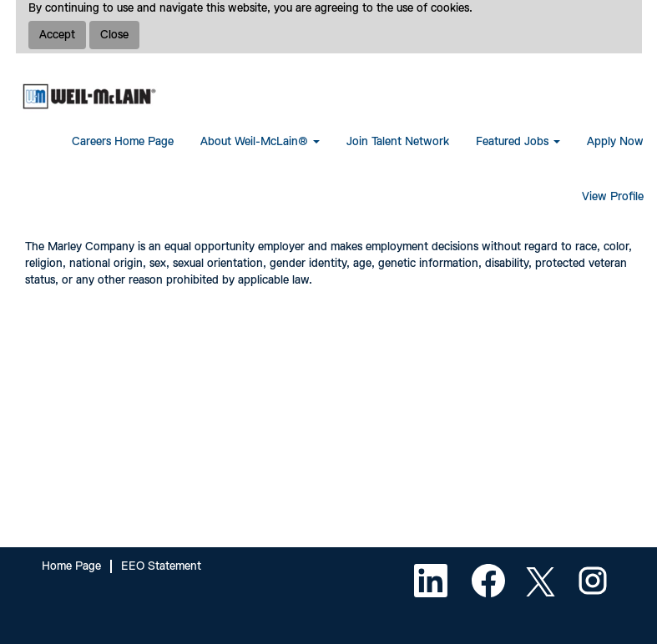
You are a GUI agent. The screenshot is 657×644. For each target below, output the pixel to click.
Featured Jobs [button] (518, 142)
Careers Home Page (123, 142)
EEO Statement (161, 566)
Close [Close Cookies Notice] (114, 35)
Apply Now (615, 142)
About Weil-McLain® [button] (260, 142)
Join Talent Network (398, 142)
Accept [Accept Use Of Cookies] (57, 35)
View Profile (613, 197)
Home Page (71, 566)
